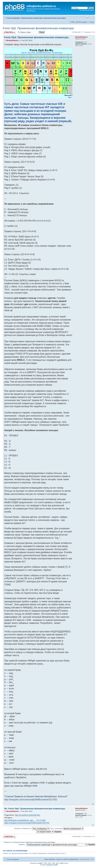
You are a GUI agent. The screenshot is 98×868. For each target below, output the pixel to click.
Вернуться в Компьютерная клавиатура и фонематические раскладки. (30, 842)
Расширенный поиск (86, 10)
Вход (92, 22)
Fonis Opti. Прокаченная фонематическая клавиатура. (39, 28)
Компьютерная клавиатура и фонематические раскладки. (44, 18)
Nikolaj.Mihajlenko (12, 40)
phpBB (40, 863)
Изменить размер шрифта (92, 17)
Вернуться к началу (93, 804)
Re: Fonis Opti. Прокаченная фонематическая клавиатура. (35, 809)
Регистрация (83, 22)
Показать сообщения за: (32, 828)
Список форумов (13, 18)
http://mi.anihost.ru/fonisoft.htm (28, 815)
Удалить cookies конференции (67, 859)
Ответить (10, 32)
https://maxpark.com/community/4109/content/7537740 (27, 823)
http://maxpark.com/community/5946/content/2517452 (31, 800)
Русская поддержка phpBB (49, 865)
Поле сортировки (67, 828)
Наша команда (50, 859)
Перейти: (22, 844)
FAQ (73, 22)
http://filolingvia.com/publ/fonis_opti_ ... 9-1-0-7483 (25, 820)
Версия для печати (87, 17)
